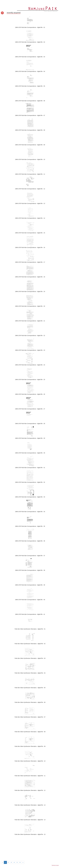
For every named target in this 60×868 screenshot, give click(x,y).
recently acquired (14, 13)
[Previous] (2, 862)
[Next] (23, 862)
